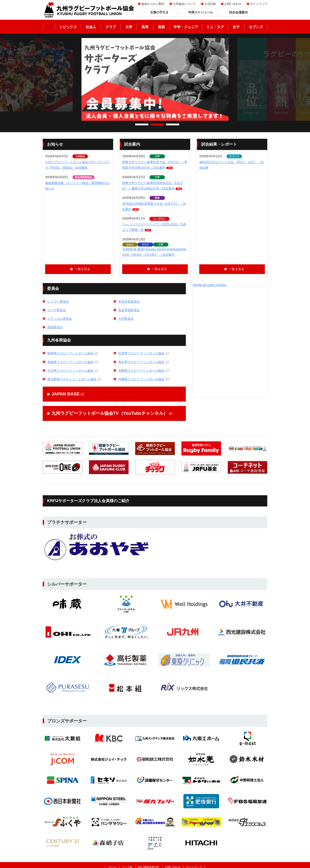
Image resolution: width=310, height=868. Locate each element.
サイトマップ (259, 4)
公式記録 (210, 4)
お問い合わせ (233, 4)
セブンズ (256, 27)
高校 (161, 27)
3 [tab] (173, 124)
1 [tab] (142, 124)
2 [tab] (157, 124)
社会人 (91, 27)
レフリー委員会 (58, 302)
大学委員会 (126, 319)
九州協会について (184, 4)
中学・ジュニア (186, 27)
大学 (129, 27)
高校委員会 (55, 327)
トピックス (68, 27)
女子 (236, 27)
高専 (145, 27)
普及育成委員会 (129, 310)
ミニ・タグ (215, 27)
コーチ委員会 (57, 310)
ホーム (49, 27)
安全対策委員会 (129, 302)
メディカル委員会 (60, 319)
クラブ (111, 27)
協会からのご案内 (153, 4)
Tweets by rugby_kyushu (209, 285)
